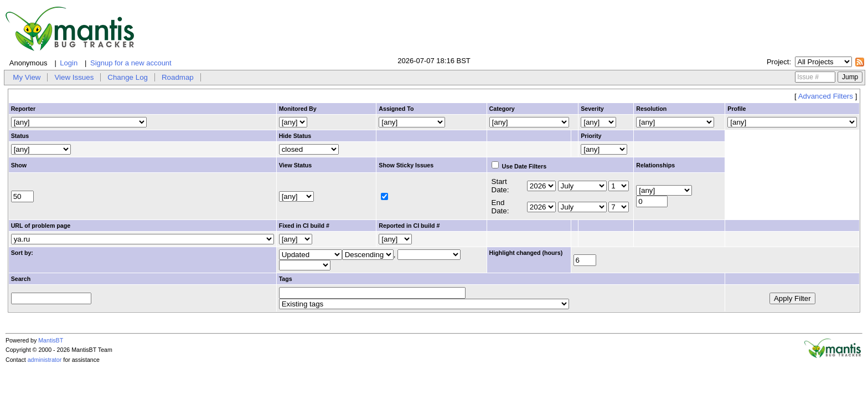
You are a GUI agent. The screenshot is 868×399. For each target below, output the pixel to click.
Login (69, 63)
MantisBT (51, 340)
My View (27, 77)
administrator (45, 360)
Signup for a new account (131, 63)
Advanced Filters (826, 96)
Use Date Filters (519, 166)
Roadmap (178, 77)
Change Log (128, 77)
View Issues (74, 77)
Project (778, 62)
